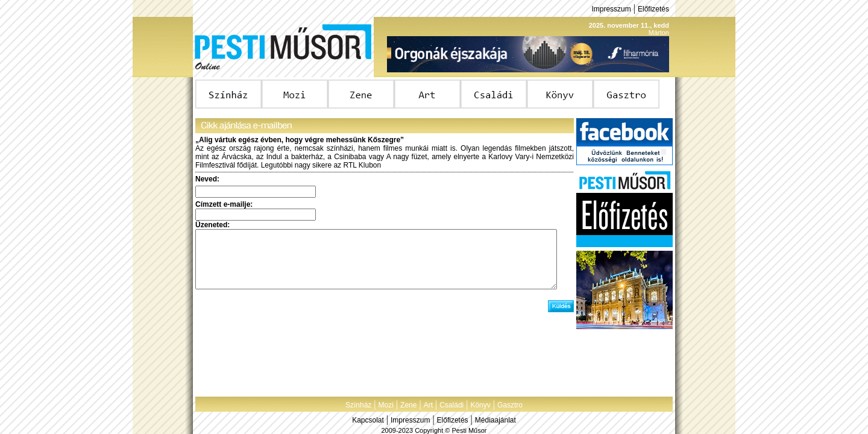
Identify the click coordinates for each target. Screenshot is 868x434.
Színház (358, 405)
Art (428, 405)
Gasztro (510, 405)
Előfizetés (653, 9)
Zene (408, 405)
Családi (451, 405)
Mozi (386, 405)
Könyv (480, 405)
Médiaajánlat (495, 420)
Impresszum (611, 9)
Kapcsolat (368, 420)
